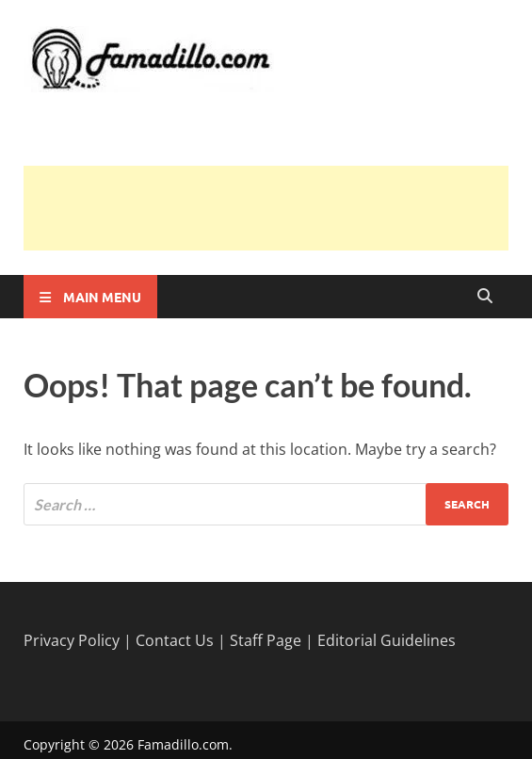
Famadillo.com (183, 744)
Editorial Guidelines (387, 640)
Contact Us (175, 640)
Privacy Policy (72, 640)
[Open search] (485, 297)
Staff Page (266, 640)
